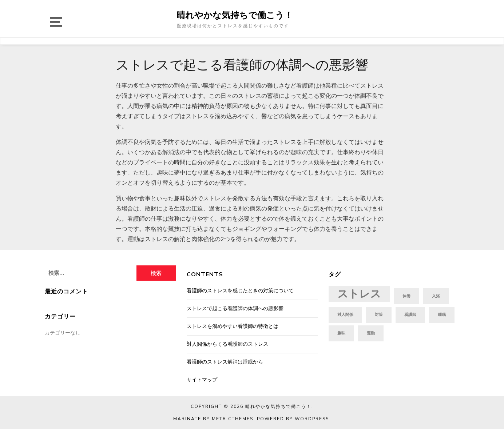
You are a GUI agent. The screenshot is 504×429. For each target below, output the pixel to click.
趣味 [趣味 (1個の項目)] (341, 333)
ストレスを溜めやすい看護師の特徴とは (233, 326)
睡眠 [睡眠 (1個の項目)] (442, 315)
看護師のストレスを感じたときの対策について (240, 291)
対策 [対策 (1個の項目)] (379, 315)
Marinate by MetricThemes (213, 419)
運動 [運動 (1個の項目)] (371, 333)
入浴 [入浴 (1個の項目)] (436, 296)
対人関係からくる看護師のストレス (227, 344)
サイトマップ (202, 380)
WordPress (312, 419)
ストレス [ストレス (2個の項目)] (359, 294)
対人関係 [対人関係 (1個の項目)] (345, 315)
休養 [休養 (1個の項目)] (406, 296)
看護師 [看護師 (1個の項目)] (410, 315)
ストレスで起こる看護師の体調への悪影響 (235, 308)
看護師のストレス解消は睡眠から (225, 362)
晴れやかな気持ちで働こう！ (235, 15)
